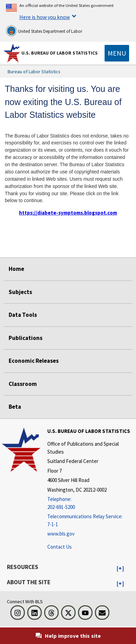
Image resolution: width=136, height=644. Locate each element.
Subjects (20, 292)
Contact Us (60, 547)
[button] (120, 569)
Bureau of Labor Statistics (34, 72)
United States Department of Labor (44, 31)
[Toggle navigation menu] (117, 53)
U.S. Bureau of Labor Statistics (60, 53)
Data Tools (23, 315)
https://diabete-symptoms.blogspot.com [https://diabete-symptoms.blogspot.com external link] (68, 213)
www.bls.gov (61, 534)
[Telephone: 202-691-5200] (91, 503)
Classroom (23, 384)
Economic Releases (34, 361)
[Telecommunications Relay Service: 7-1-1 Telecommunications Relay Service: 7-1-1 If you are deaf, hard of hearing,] (91, 520)
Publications (26, 338)
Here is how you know (45, 17)
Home (16, 269)
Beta (15, 407)
